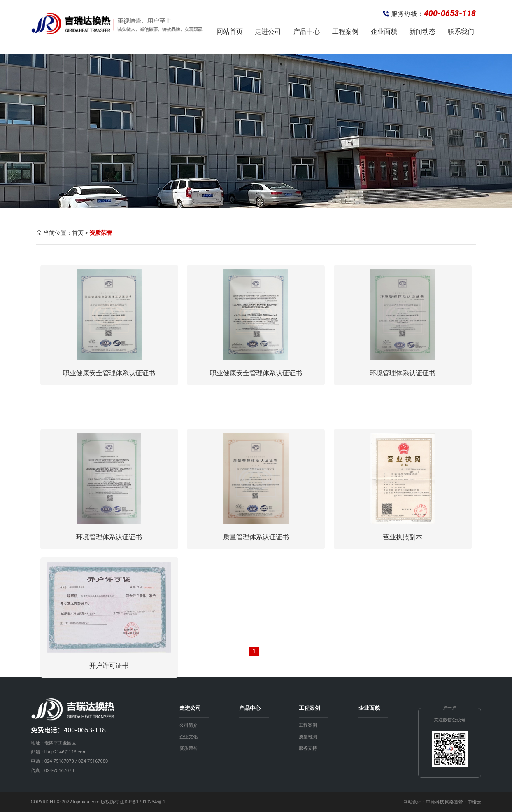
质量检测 (308, 737)
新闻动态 (422, 32)
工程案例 (345, 32)
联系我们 (461, 32)
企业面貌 (384, 32)
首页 (78, 233)
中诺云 (474, 802)
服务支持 (308, 748)
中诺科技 (435, 802)
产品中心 (307, 32)
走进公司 (268, 32)
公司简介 (189, 725)
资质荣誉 (101, 233)
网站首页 (230, 32)
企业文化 (189, 737)
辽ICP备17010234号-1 (142, 802)
